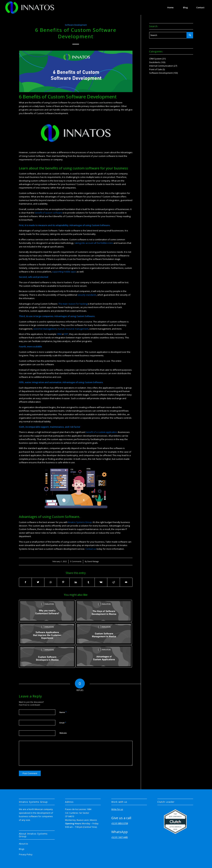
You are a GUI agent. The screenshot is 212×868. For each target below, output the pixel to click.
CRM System (155, 59)
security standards (87, 295)
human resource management (73, 329)
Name (63, 712)
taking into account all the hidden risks (94, 243)
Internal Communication (161, 66)
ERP (66, 334)
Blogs (22, 849)
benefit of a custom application (101, 432)
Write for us (117, 809)
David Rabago (93, 561)
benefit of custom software (48, 213)
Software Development (76, 25)
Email (63, 723)
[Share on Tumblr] (88, 582)
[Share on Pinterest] (63, 582)
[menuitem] (170, 7)
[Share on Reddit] (114, 582)
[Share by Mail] (126, 582)
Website (63, 733)
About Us (23, 844)
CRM (59, 334)
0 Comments (76, 561)
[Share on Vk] (101, 582)
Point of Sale (156, 69)
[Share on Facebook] (25, 582)
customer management (45, 329)
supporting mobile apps (64, 272)
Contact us (91, 549)
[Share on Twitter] (38, 582)
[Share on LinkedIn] (76, 582)
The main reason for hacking (73, 304)
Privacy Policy (26, 854)
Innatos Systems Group (80, 522)
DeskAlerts (155, 62)
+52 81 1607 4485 (120, 837)
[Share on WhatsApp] (51, 582)
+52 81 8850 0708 (120, 823)
